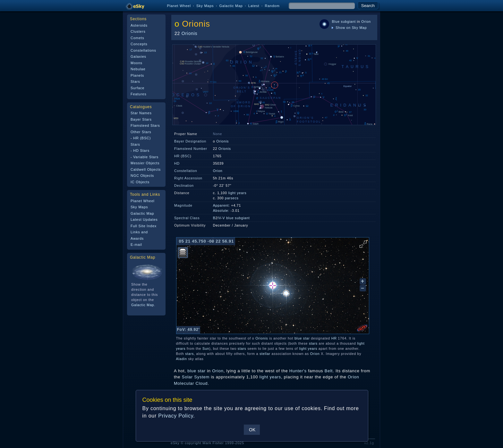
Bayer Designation (190, 141)
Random (272, 6)
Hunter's (298, 371)
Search (368, 6)
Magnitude (183, 205)
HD (177, 163)
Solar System (196, 377)
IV (219, 218)
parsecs (232, 198)
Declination (184, 185)
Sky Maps (205, 6)
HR (177, 156)
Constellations (143, 50)
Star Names (141, 113)
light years (237, 193)
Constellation (186, 171)
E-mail (136, 245)
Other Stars (141, 132)
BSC (186, 156)
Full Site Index (144, 226)
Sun (206, 349)
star (307, 338)
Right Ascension (188, 178)
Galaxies (138, 56)
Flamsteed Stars (145, 125)
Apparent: (222, 205)
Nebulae (138, 69)
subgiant (348, 22)
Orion (366, 22)
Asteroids (139, 25)
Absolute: (221, 211)
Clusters (138, 31)
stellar (265, 354)
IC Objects (140, 182)
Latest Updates (144, 220)
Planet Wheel (179, 6)
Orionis (196, 24)
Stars (135, 82)
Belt (329, 371)
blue (230, 218)
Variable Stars (146, 157)
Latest (254, 6)
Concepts (139, 44)
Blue (336, 22)
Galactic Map (231, 6)
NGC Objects (142, 176)
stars (313, 343)
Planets (137, 75)
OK (252, 430)
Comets (137, 38)
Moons (136, 63)
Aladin (182, 359)
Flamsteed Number (191, 149)
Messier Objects (145, 163)
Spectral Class (187, 218)
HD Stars (141, 151)
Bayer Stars (141, 119)
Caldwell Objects (146, 169)
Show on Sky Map (349, 28)
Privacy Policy (176, 416)
